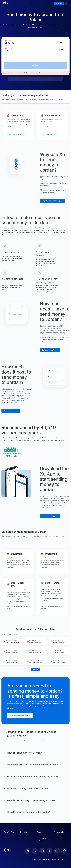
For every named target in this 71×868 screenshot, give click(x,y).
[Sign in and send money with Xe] (11, 411)
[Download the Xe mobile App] (50, 516)
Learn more (10, 568)
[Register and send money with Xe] (52, 201)
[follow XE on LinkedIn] (42, 851)
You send (8, 41)
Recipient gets (9, 48)
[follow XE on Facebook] (27, 851)
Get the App (59, 3)
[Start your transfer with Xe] (50, 350)
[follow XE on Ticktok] (64, 851)
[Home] (5, 3)
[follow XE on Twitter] (35, 851)
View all (36, 669)
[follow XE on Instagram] (50, 851)
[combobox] (62, 42)
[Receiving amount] (8, 51)
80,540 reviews (15, 453)
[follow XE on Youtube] (57, 851)
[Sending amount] (11, 43)
